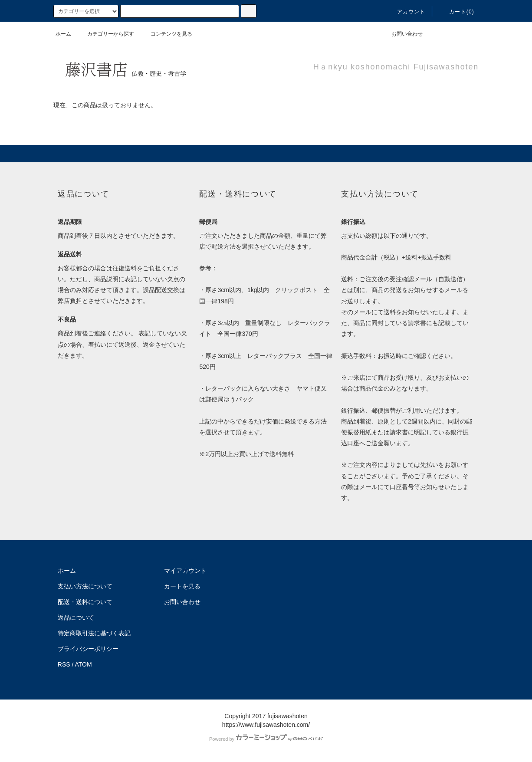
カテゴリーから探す (105, 34)
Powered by (266, 739)
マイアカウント (185, 571)
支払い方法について (85, 586)
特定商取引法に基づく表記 (94, 633)
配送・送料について (85, 602)
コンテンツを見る (166, 34)
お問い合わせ (402, 34)
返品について (76, 617)
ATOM (84, 664)
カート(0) (456, 12)
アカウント (406, 12)
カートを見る (182, 586)
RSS (64, 664)
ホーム (63, 34)
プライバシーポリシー (88, 649)
